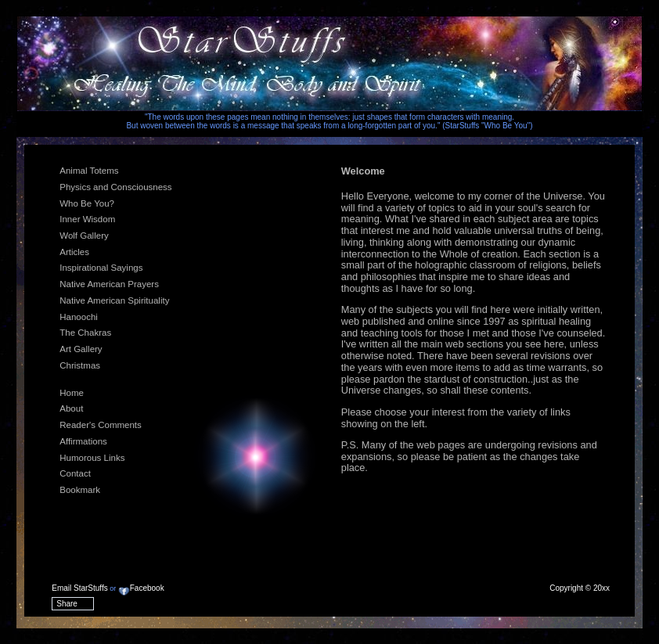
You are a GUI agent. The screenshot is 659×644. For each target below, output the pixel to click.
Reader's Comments (101, 425)
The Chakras (85, 333)
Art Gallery (81, 349)
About (71, 408)
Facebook (141, 588)
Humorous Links (92, 458)
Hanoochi (79, 317)
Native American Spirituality (114, 300)
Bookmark (80, 490)
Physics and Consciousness (115, 187)
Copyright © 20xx (580, 588)
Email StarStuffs (80, 588)
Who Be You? (87, 203)
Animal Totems (89, 171)
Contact (75, 473)
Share (67, 604)
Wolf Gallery (84, 236)
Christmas (80, 365)
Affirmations (83, 441)
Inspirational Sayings (101, 268)
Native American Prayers (109, 284)
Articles (74, 252)
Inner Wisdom (87, 219)
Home (72, 393)
